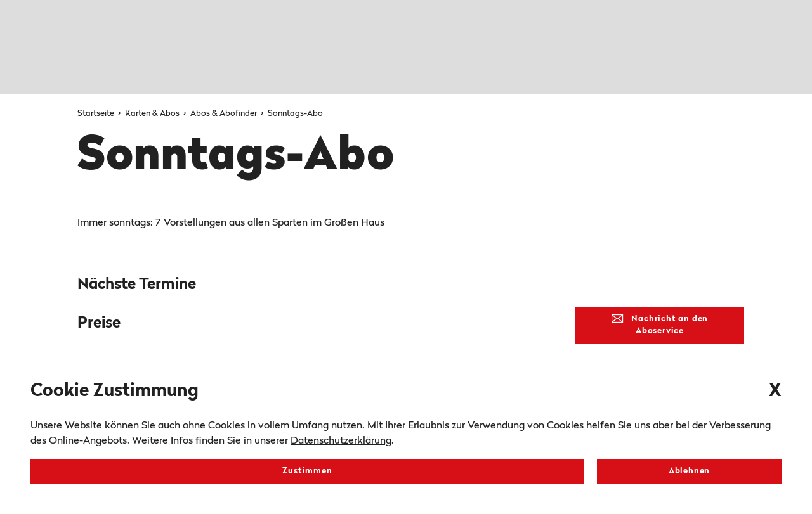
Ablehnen (689, 471)
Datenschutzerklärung (341, 441)
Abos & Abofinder (225, 114)
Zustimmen (307, 471)
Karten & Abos (153, 114)
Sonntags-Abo (295, 114)
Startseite (97, 114)
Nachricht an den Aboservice (660, 325)
